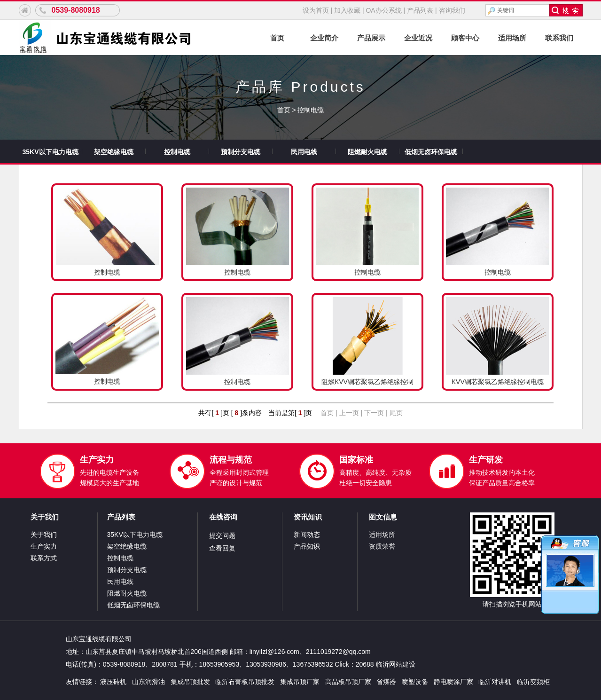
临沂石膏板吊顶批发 (245, 682)
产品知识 (307, 546)
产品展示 (371, 38)
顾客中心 (465, 38)
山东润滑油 (148, 682)
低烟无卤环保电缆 (431, 152)
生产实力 (44, 546)
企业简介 (324, 38)
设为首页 (316, 10)
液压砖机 (113, 682)
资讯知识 (308, 517)
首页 (277, 38)
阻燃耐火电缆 (367, 152)
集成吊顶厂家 (300, 682)
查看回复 (222, 548)
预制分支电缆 (241, 152)
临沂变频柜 (533, 682)
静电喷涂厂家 (453, 682)
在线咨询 (223, 517)
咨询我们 (452, 10)
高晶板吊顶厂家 (348, 682)
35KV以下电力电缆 (50, 152)
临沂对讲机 (495, 682)
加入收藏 (347, 10)
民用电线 (304, 152)
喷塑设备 (415, 682)
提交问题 (222, 535)
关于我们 (45, 517)
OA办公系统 (383, 10)
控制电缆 (311, 110)
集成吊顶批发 (190, 682)
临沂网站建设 (396, 664)
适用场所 (512, 38)
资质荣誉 (382, 546)
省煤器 (386, 682)
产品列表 (420, 10)
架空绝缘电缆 (114, 152)
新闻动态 (307, 535)
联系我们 (559, 38)
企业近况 (418, 38)
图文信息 (383, 517)
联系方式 (44, 558)
